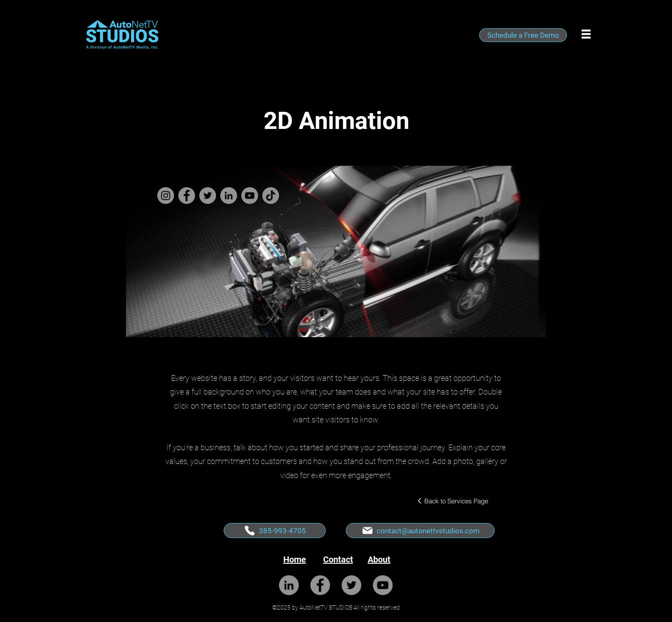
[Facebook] (187, 196)
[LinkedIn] (229, 196)
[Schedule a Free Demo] (523, 35)
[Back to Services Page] (452, 501)
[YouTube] (250, 196)
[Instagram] (166, 196)
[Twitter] (208, 196)
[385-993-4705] (275, 531)
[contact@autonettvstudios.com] (420, 531)
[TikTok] (271, 196)
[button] (586, 34)
